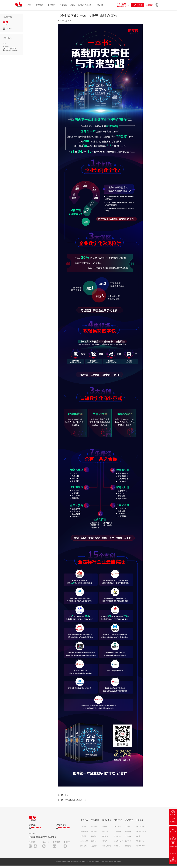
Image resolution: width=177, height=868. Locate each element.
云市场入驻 (118, 836)
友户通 (138, 836)
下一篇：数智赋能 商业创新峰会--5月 (72, 800)
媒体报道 (94, 836)
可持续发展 (84, 831)
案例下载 (105, 831)
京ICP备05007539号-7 (93, 862)
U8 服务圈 (117, 831)
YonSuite (128, 836)
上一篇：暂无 (63, 795)
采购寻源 (128, 841)
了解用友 (101, 5)
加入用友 (83, 836)
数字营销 (128, 846)
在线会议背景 (107, 846)
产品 (30, 5)
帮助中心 (117, 846)
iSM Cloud (117, 827)
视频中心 (94, 841)
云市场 (72, 5)
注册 (140, 5)
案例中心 (105, 827)
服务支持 (52, 5)
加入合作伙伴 (118, 841)
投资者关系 (84, 846)
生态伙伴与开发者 (86, 5)
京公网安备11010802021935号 (111, 862)
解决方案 (40, 5)
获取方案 (149, 5)
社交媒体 (94, 846)
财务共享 (128, 831)
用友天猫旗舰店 (141, 827)
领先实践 (63, 5)
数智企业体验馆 (141, 831)
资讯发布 (94, 831)
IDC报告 (105, 836)
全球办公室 (84, 841)
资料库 (105, 841)
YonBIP (128, 827)
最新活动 (94, 827)
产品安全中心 (140, 841)
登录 (134, 5)
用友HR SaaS (140, 846)
